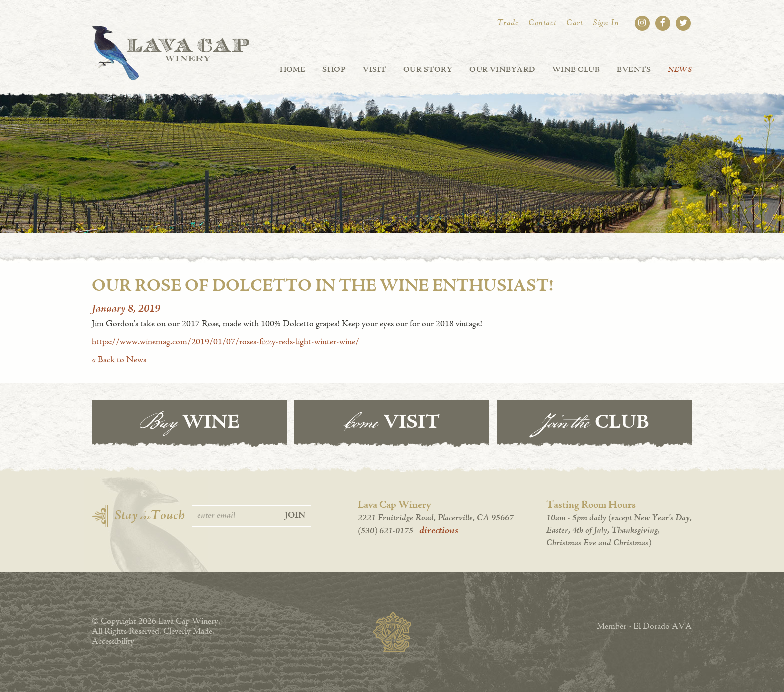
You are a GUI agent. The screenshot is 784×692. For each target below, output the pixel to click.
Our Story (428, 70)
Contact (542, 23)
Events (634, 70)
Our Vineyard (502, 70)
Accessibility (113, 642)
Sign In (606, 23)
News (680, 70)
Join (295, 516)
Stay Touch (150, 516)
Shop (334, 70)
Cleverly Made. (189, 632)
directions (439, 531)
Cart (575, 23)
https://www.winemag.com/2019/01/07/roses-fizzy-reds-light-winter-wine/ (226, 342)
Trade (508, 23)
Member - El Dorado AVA (644, 627)
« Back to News (119, 360)
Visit (374, 70)
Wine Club (576, 70)
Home (293, 70)
